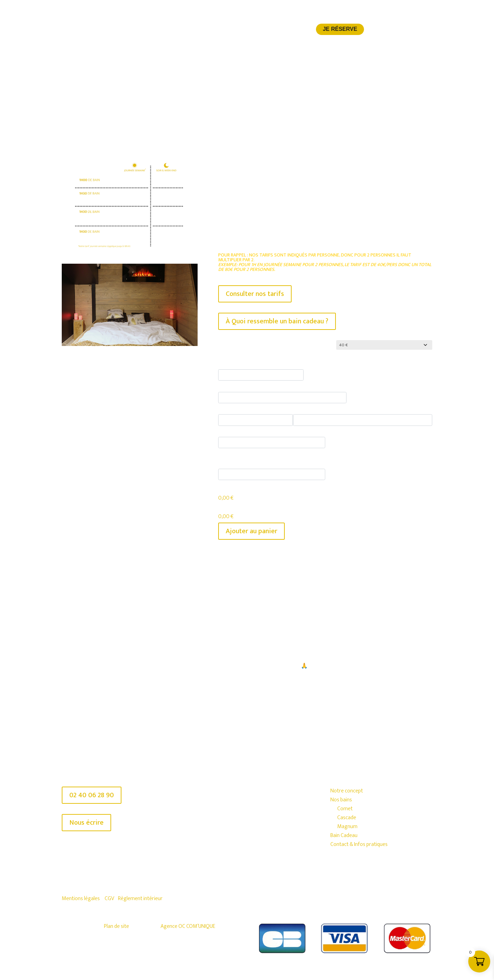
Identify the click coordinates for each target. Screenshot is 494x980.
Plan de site (116, 924)
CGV (109, 897)
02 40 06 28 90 (92, 793)
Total (225, 507)
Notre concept (150, 31)
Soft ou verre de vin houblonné (257, 385)
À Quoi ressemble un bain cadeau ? (277, 321)
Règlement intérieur (140, 897)
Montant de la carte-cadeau (253, 345)
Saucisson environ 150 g (248, 408)
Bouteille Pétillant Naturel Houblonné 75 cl (271, 430)
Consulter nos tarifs (255, 294)
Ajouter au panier (251, 529)
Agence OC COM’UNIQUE (188, 924)
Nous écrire (86, 821)
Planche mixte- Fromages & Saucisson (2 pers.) (352, 408)
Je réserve (340, 29)
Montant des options (245, 488)
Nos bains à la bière (206, 31)
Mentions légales (81, 897)
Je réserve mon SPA (242, 699)
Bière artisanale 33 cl (244, 363)
